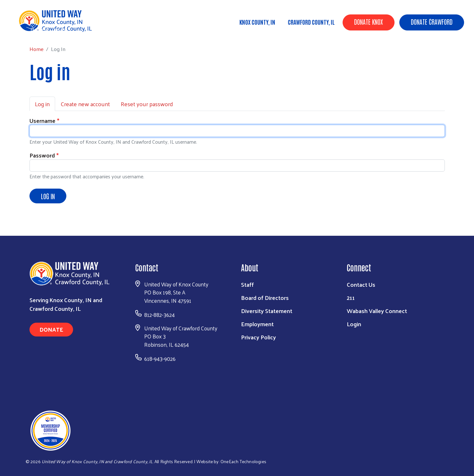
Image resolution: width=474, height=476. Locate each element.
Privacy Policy (258, 337)
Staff (247, 284)
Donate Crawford (432, 21)
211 (351, 297)
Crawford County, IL (311, 22)
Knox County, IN (257, 22)
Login (354, 324)
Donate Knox (369, 21)
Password (42, 155)
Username (42, 120)
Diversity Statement (267, 311)
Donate (51, 329)
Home (37, 29)
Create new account (85, 104)
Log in (42, 104)
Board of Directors (265, 297)
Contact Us (361, 284)
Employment (257, 324)
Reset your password (147, 104)
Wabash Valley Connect (377, 311)
